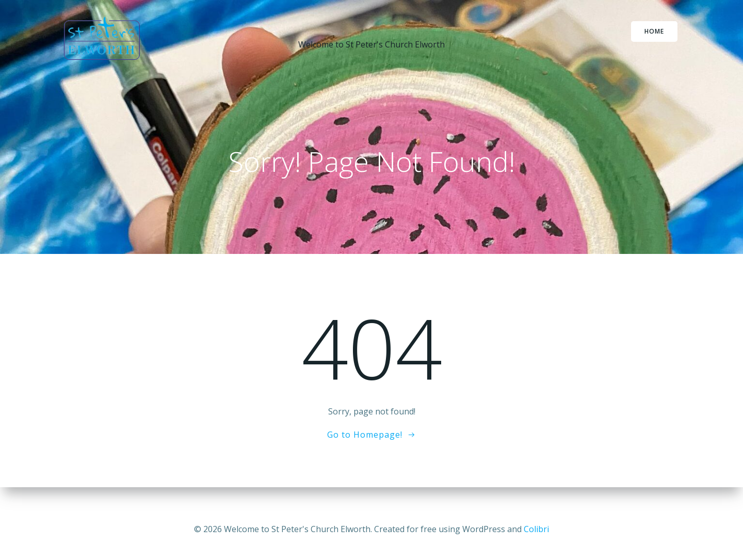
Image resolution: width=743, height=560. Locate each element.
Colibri (536, 529)
